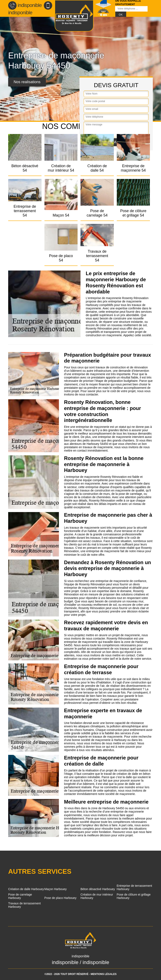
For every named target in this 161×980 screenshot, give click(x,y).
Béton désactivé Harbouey (98, 889)
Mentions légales (104, 974)
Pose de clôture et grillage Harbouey (134, 896)
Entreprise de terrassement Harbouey (134, 887)
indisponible (25, 5)
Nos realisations (27, 82)
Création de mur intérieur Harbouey (97, 896)
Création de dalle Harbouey (26, 889)
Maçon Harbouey (56, 889)
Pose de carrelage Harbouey (20, 896)
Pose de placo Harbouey (60, 898)
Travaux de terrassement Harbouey (24, 905)
